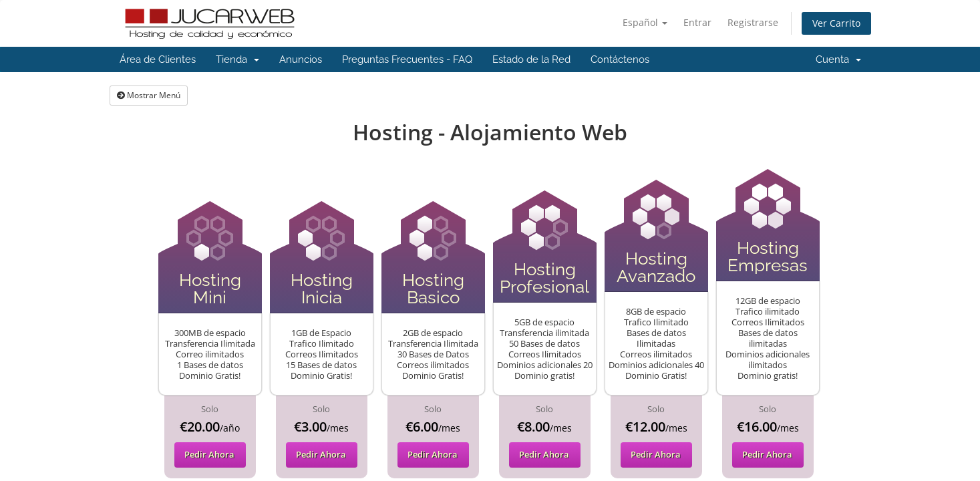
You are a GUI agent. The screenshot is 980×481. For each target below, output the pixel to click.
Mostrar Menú (149, 95)
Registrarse (753, 22)
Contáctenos (620, 59)
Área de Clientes (158, 59)
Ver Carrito (836, 23)
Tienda (237, 59)
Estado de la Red (531, 59)
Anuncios (301, 59)
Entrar (697, 22)
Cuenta (838, 59)
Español (645, 22)
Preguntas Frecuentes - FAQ (407, 59)
